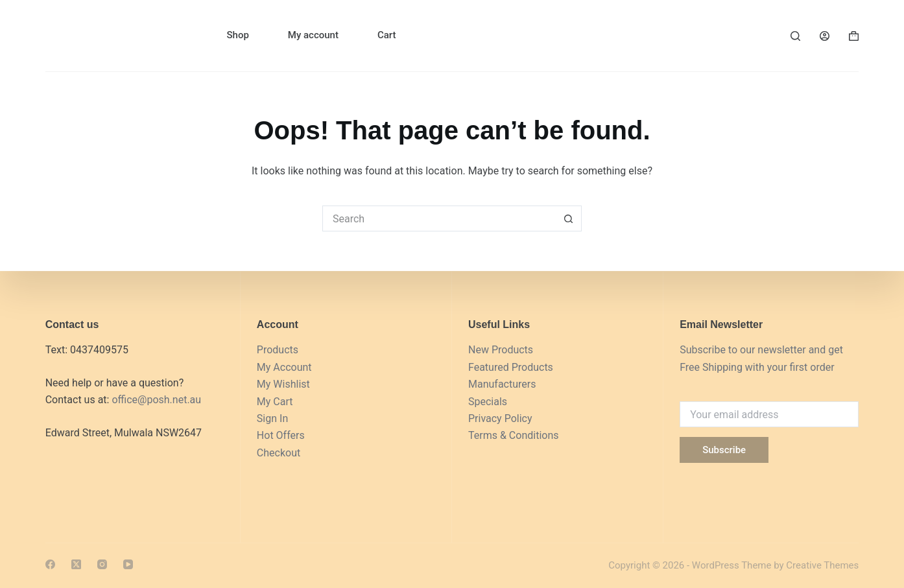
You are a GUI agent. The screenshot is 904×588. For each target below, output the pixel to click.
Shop (237, 35)
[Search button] (569, 218)
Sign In (272, 418)
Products (278, 350)
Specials (488, 402)
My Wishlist (283, 384)
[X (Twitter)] (76, 564)
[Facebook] (50, 564)
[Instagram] (102, 564)
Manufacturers (502, 384)
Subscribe (724, 450)
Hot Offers (281, 435)
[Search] (795, 36)
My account (313, 35)
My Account (284, 367)
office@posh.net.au (156, 400)
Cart (387, 35)
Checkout (279, 453)
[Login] (825, 36)
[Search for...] (439, 218)
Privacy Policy (500, 418)
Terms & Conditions (514, 435)
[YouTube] (128, 564)
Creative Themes (822, 565)
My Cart (275, 402)
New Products (501, 350)
